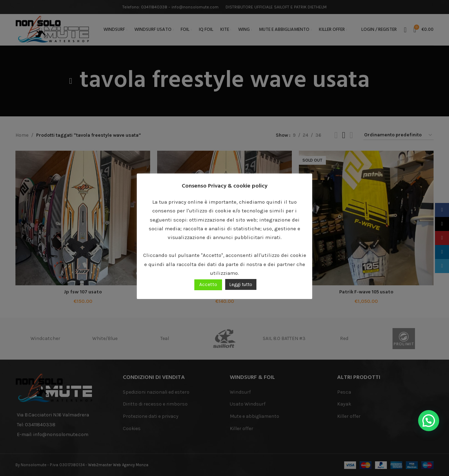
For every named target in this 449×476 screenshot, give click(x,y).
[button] (429, 421)
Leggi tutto (241, 284)
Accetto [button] (208, 284)
